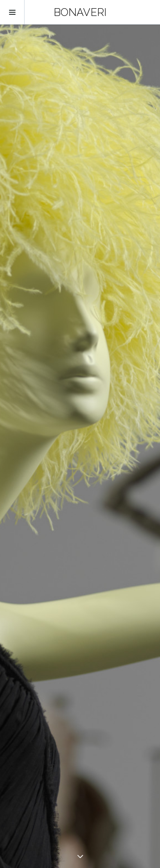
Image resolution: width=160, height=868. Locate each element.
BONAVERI (80, 12)
